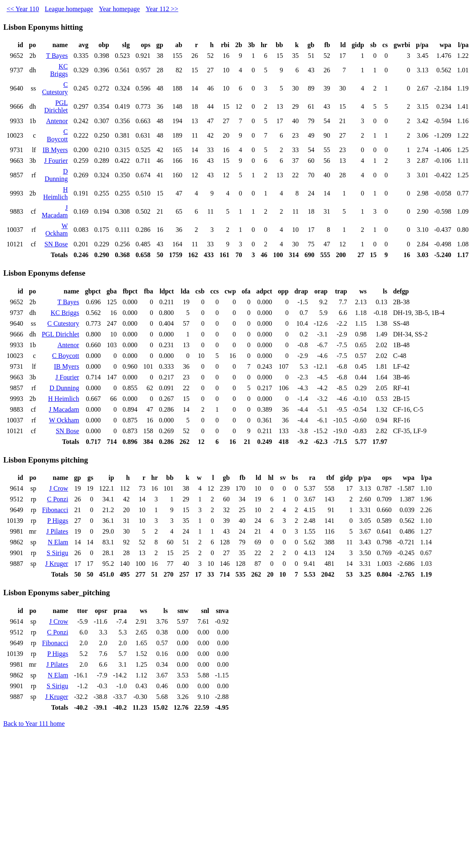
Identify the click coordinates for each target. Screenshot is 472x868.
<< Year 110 (23, 9)
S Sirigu (57, 553)
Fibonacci (55, 510)
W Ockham (57, 230)
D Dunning (56, 175)
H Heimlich (55, 193)
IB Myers (55, 150)
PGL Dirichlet (56, 106)
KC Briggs (59, 70)
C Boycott (57, 135)
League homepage (69, 9)
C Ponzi (58, 499)
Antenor (57, 121)
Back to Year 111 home (34, 724)
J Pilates (57, 531)
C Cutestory (55, 88)
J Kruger (57, 564)
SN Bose (56, 244)
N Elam (58, 542)
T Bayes (57, 56)
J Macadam (55, 211)
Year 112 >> (162, 9)
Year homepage (119, 9)
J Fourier (56, 161)
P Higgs (58, 521)
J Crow (59, 488)
